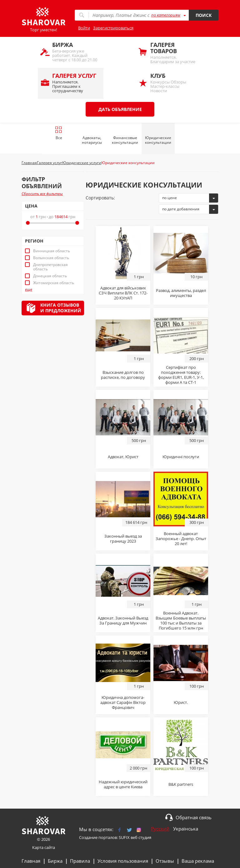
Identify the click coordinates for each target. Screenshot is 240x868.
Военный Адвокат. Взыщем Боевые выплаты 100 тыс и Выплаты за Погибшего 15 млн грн (181, 620)
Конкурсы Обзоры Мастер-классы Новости (173, 83)
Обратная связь (194, 817)
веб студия (141, 837)
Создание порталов (98, 837)
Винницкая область (52, 251)
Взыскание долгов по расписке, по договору (123, 375)
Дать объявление (120, 109)
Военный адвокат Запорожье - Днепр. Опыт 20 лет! (181, 539)
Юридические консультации (158, 140)
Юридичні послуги (181, 457)
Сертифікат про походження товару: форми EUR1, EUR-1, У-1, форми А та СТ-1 (181, 375)
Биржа (55, 861)
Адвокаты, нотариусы (92, 140)
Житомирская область (54, 283)
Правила (80, 861)
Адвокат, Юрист (123, 457)
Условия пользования (123, 861)
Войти (84, 28)
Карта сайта (44, 847)
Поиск (204, 15)
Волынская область (51, 258)
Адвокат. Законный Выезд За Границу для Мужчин (123, 620)
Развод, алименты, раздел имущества (181, 293)
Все (59, 133)
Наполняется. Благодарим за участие (173, 53)
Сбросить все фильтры (42, 194)
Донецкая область (50, 276)
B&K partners (181, 784)
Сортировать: (100, 198)
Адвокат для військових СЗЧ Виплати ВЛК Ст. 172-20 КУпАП (123, 293)
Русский (160, 829)
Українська (186, 829)
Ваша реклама (198, 861)
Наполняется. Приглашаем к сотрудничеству (75, 83)
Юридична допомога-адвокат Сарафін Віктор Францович (123, 702)
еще (29, 289)
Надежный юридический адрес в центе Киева (123, 784)
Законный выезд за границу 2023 (123, 539)
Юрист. (181, 702)
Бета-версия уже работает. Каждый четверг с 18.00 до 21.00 (75, 52)
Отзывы (165, 861)
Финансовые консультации (125, 140)
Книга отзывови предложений (61, 308)
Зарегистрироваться (113, 28)
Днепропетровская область (50, 267)
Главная (31, 861)
